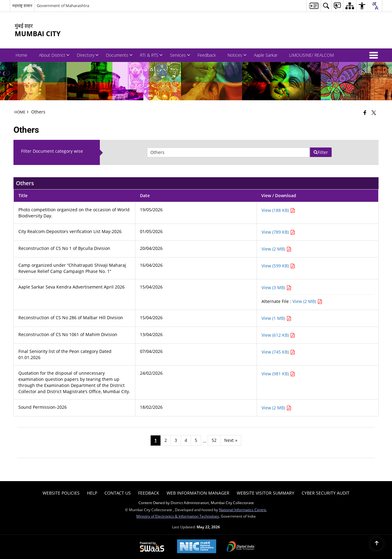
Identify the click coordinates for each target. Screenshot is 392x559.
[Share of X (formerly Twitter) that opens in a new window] (374, 113)
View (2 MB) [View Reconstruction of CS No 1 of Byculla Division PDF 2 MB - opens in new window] (277, 249)
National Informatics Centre (243, 510)
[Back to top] (377, 544)
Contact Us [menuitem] (118, 493)
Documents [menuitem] (119, 55)
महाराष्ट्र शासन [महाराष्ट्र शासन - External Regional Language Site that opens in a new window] (22, 6)
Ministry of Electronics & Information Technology (178, 516)
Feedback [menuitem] (207, 55)
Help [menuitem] (92, 493)
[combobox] (375, 6)
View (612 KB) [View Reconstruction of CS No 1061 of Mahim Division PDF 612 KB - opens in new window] (278, 335)
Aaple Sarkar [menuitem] (266, 55)
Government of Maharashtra (63, 6)
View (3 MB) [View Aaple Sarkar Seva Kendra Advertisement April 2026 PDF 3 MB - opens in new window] (277, 287)
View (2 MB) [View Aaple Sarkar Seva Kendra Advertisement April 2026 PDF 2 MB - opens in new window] (307, 301)
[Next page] (231, 440)
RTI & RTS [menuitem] (151, 55)
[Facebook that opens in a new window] (365, 113)
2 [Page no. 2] (166, 440)
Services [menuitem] (180, 55)
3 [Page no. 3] (176, 440)
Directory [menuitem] (88, 55)
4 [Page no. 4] (186, 440)
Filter (321, 152)
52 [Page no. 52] (214, 440)
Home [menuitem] (21, 55)
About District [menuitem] (54, 55)
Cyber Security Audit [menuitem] (326, 493)
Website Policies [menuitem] (61, 493)
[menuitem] (313, 6)
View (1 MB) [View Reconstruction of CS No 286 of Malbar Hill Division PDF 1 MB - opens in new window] (277, 318)
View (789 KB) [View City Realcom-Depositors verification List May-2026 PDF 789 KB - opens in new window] (278, 232)
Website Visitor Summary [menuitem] (266, 493)
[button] (375, 55)
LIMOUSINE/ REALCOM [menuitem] (311, 55)
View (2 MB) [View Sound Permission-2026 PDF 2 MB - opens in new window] (277, 408)
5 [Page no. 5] (196, 440)
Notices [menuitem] (237, 55)
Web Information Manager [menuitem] (198, 493)
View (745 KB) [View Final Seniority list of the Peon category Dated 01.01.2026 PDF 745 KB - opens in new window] (278, 352)
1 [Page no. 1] (156, 440)
